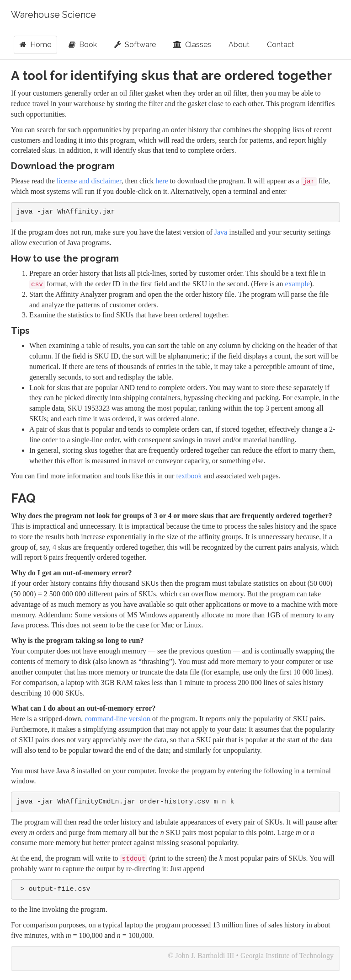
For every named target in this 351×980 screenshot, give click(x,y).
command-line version (117, 719)
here (162, 181)
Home (35, 45)
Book (83, 45)
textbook (189, 476)
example (298, 284)
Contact (281, 45)
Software (135, 45)
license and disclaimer (89, 181)
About (239, 45)
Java (221, 232)
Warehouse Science (53, 15)
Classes (192, 45)
